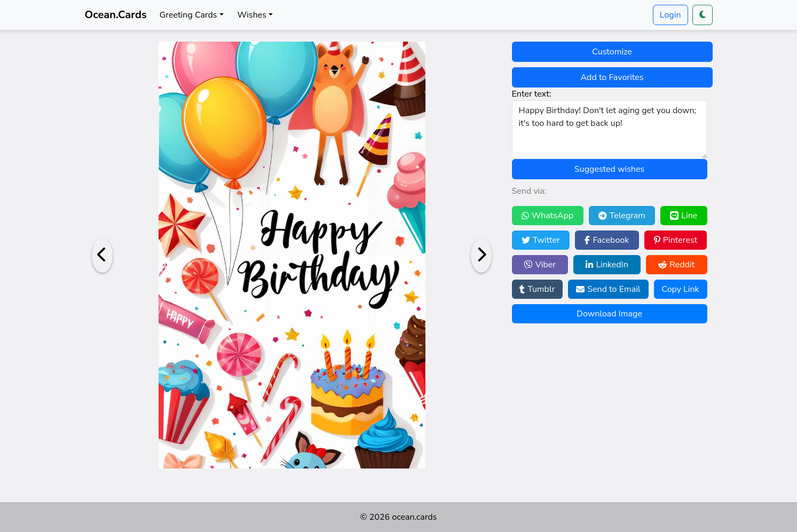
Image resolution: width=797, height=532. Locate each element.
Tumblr (537, 289)
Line (684, 216)
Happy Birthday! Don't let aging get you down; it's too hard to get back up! (610, 130)
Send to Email (608, 289)
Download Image (609, 314)
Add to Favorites (612, 77)
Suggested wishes (609, 169)
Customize (612, 52)
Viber (540, 265)
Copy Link (680, 289)
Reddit (676, 265)
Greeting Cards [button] (188, 15)
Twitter (541, 240)
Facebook (607, 240)
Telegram (622, 216)
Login (670, 15)
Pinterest (676, 240)
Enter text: (532, 94)
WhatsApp (548, 216)
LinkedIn (607, 265)
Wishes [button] (252, 15)
